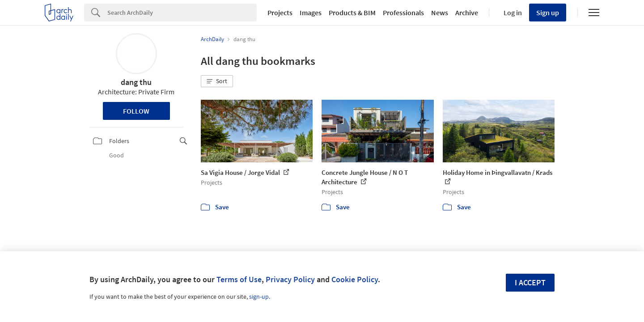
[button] (217, 81)
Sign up (548, 13)
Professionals (403, 13)
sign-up (259, 297)
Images (311, 13)
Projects (280, 13)
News (440, 13)
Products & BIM (352, 13)
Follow (136, 111)
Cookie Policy (355, 279)
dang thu (136, 82)
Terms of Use (239, 279)
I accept (530, 282)
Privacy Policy (290, 279)
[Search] (182, 13)
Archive (467, 13)
